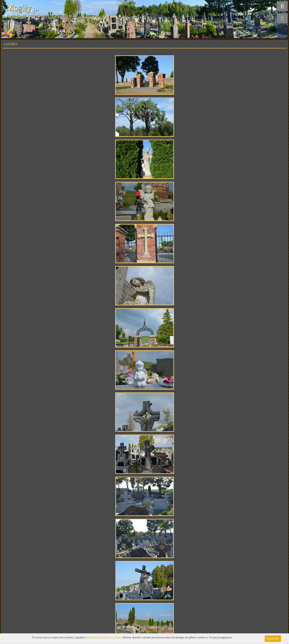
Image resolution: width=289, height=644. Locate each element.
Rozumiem (273, 638)
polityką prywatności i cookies (104, 637)
